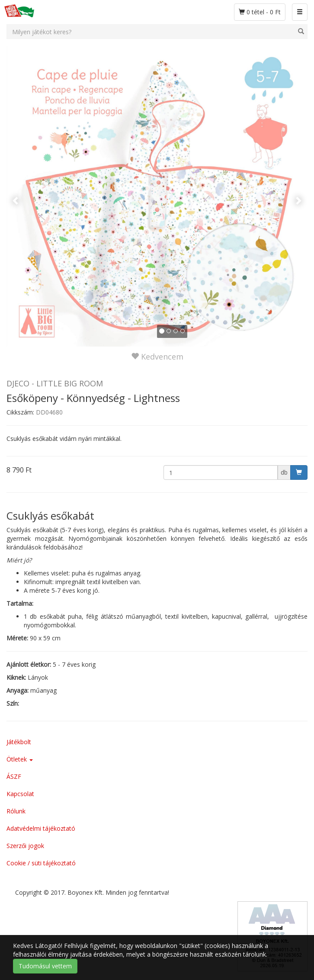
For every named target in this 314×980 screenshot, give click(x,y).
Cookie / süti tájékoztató (41, 863)
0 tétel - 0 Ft (262, 12)
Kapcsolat (20, 794)
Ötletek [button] (20, 759)
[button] (29, 196)
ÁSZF (14, 776)
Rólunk (16, 811)
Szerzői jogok (25, 846)
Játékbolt (19, 742)
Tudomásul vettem (45, 966)
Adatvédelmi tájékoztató (41, 828)
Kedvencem (157, 357)
